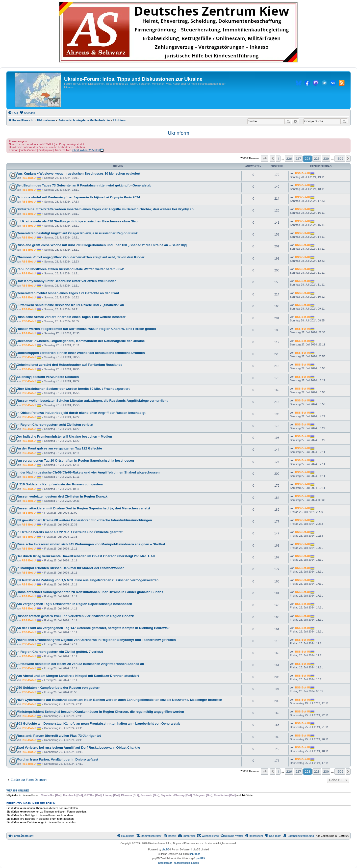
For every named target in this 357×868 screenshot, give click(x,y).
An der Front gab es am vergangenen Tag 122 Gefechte (59, 448)
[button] (264, 158)
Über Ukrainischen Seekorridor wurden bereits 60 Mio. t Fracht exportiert (73, 389)
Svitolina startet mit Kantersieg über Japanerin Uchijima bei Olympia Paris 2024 (78, 197)
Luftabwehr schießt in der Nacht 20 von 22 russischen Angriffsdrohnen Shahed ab (80, 664)
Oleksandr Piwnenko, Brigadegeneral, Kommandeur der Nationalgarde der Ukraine (81, 341)
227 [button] (298, 158)
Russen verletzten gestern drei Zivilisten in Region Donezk (62, 496)
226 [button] (289, 158)
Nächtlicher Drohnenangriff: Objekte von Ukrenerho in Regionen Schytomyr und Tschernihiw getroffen (96, 640)
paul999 (200, 858)
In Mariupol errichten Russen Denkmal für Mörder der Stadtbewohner (70, 568)
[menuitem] (13, 113)
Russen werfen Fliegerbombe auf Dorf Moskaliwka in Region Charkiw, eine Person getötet (86, 329)
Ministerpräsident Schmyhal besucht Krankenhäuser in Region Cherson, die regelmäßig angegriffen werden (100, 712)
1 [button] (278, 158)
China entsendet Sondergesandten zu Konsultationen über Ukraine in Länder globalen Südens (90, 592)
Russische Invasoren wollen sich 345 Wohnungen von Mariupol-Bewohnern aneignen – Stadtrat (91, 544)
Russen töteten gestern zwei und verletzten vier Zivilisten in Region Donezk (75, 616)
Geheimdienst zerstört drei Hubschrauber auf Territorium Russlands (69, 365)
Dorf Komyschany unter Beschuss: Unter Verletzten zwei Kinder (66, 281)
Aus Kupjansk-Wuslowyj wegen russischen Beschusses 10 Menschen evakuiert (78, 173)
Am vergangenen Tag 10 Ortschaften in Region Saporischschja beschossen (75, 460)
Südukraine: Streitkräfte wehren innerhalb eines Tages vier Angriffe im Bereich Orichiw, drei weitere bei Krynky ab (105, 209)
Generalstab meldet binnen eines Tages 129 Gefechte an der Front (68, 293)
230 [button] (326, 158)
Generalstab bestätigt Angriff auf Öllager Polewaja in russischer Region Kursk (77, 233)
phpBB (166, 850)
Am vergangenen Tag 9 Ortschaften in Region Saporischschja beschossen (74, 604)
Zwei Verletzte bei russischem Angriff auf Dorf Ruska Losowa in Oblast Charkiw (78, 748)
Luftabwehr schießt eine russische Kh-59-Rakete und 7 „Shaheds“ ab (70, 305)
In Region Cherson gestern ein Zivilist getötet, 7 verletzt (60, 652)
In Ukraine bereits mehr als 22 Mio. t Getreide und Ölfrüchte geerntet (70, 532)
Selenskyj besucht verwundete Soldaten (48, 377)
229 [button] (317, 158)
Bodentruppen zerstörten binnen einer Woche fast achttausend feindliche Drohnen (81, 353)
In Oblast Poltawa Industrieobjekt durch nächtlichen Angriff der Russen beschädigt (81, 413)
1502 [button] (340, 158)
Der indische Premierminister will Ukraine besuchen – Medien (64, 436)
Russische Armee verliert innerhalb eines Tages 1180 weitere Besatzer (71, 317)
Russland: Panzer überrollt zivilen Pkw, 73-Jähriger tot (59, 736)
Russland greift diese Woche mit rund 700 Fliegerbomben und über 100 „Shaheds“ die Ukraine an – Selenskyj (102, 245)
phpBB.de (195, 854)
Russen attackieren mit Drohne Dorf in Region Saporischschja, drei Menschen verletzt (83, 508)
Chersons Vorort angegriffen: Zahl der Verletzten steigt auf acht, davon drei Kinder (80, 257)
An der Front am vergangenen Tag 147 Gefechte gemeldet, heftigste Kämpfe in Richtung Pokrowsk (93, 628)
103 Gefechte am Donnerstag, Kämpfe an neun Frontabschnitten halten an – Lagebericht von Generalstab (98, 723)
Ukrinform (179, 133)
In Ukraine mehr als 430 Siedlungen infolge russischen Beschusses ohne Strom (78, 221)
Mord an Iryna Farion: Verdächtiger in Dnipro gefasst (57, 759)
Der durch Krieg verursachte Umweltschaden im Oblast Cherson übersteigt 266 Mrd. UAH (86, 556)
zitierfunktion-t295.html (86, 150)
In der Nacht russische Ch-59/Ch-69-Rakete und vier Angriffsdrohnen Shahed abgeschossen (88, 472)
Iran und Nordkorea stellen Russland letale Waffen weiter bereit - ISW (70, 269)
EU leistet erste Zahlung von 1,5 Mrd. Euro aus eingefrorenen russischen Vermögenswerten (88, 580)
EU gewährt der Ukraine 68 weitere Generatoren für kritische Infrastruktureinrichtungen (84, 520)
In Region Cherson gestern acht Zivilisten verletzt (55, 425)
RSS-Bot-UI (29, 178)
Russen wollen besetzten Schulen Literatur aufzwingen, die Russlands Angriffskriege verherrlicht (92, 401)
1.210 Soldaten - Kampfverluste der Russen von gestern (60, 484)
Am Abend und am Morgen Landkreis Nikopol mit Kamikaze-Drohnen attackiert (78, 676)
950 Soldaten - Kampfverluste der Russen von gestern (59, 688)
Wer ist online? (18, 790)
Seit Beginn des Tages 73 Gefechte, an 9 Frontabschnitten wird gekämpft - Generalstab (84, 185)
